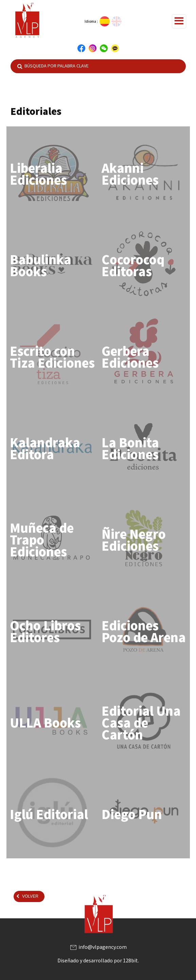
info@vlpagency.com (98, 947)
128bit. (131, 961)
